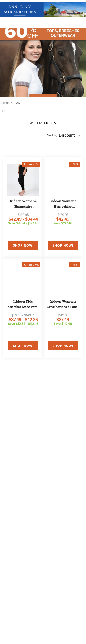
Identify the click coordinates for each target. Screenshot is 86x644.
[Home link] (5, 103)
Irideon (18, 103)
